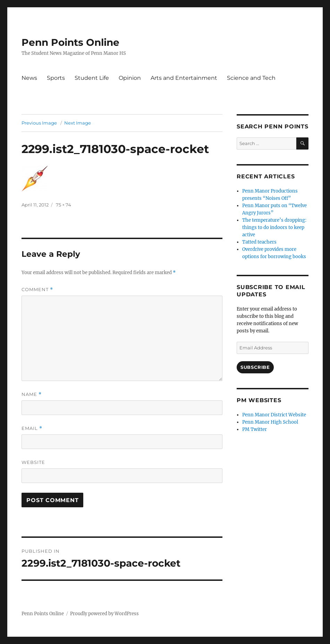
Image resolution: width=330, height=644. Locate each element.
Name (32, 394)
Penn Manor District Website (274, 415)
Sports (56, 78)
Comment (37, 290)
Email (32, 428)
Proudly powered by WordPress (104, 614)
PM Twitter (255, 429)
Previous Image (39, 123)
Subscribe (255, 367)
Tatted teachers (259, 242)
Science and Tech (251, 78)
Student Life (92, 78)
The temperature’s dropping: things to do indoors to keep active (274, 227)
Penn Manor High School (270, 422)
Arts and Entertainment (184, 78)
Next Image (78, 123)
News (29, 78)
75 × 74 (64, 205)
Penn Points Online (70, 42)
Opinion (130, 78)
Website (33, 462)
